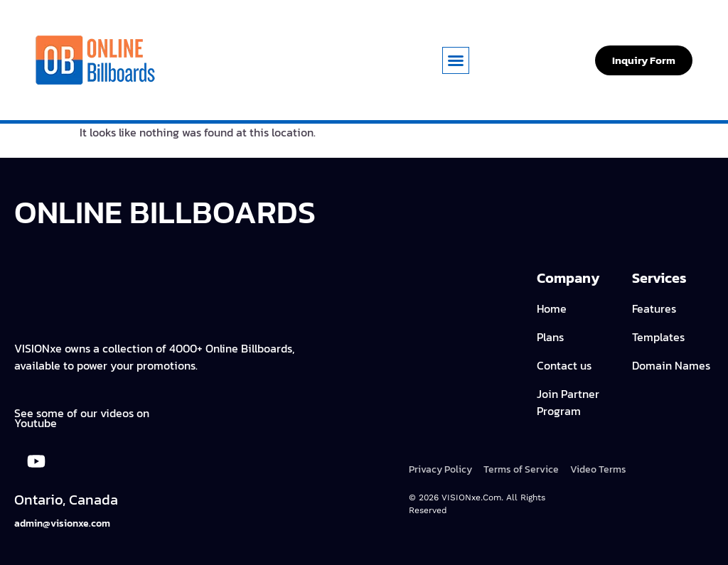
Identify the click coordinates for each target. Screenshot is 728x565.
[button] (456, 60)
